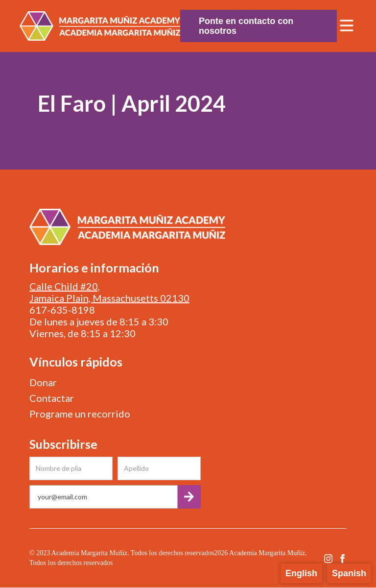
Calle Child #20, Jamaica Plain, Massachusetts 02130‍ (109, 292)
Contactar (52, 398)
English (301, 573)
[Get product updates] (104, 497)
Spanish (349, 573)
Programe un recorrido (80, 414)
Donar (43, 382)
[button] (347, 26)
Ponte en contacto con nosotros (246, 26)
